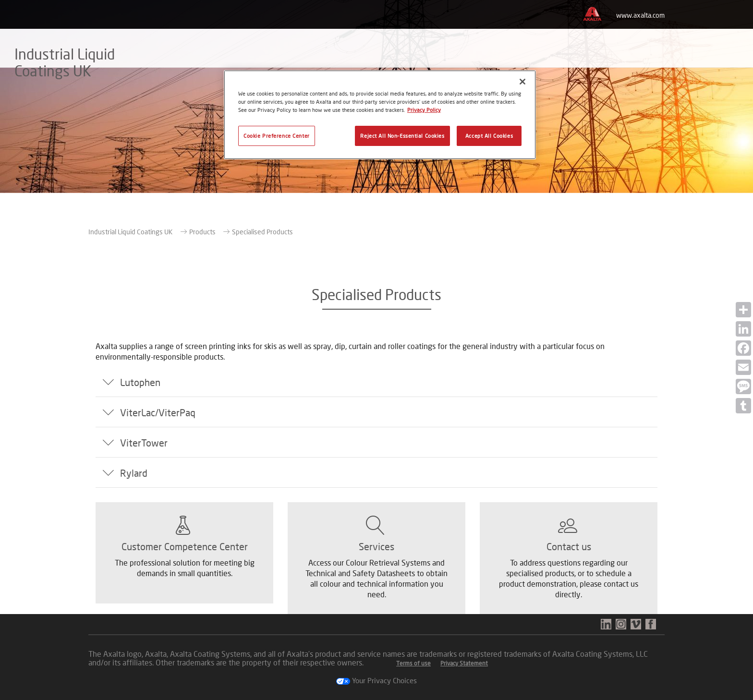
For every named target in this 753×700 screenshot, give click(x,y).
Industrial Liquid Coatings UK (131, 232)
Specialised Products (262, 232)
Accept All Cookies (489, 136)
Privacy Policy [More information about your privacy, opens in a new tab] (424, 110)
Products (202, 232)
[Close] (522, 82)
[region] (380, 115)
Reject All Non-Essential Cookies (402, 136)
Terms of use (413, 663)
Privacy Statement (464, 663)
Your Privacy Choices (376, 680)
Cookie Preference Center (277, 136)
